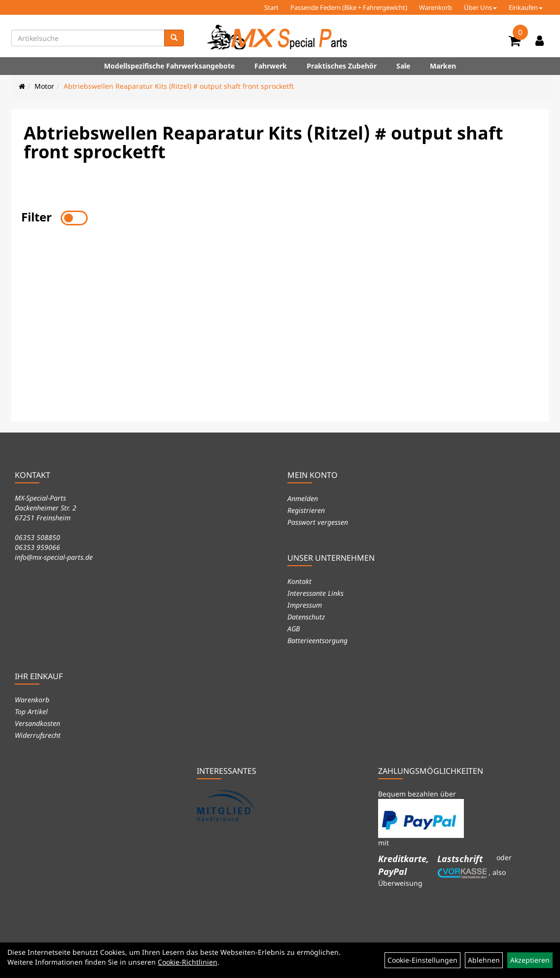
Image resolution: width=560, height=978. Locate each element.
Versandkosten (37, 723)
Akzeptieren (530, 960)
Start (271, 7)
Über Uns (480, 7)
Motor (44, 86)
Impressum (305, 605)
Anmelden (303, 498)
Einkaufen (526, 7)
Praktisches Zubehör (342, 66)
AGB (294, 629)
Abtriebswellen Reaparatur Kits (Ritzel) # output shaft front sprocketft (179, 86)
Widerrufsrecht (38, 735)
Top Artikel (31, 711)
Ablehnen (484, 960)
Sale (403, 66)
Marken (443, 66)
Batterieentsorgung (317, 640)
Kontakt (299, 581)
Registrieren (306, 510)
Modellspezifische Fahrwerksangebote (169, 66)
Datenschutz (306, 617)
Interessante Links (315, 593)
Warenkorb (436, 7)
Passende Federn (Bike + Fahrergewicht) (349, 7)
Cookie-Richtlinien (188, 962)
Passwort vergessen (318, 522)
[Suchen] (174, 38)
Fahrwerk (271, 66)
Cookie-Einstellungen (422, 960)
